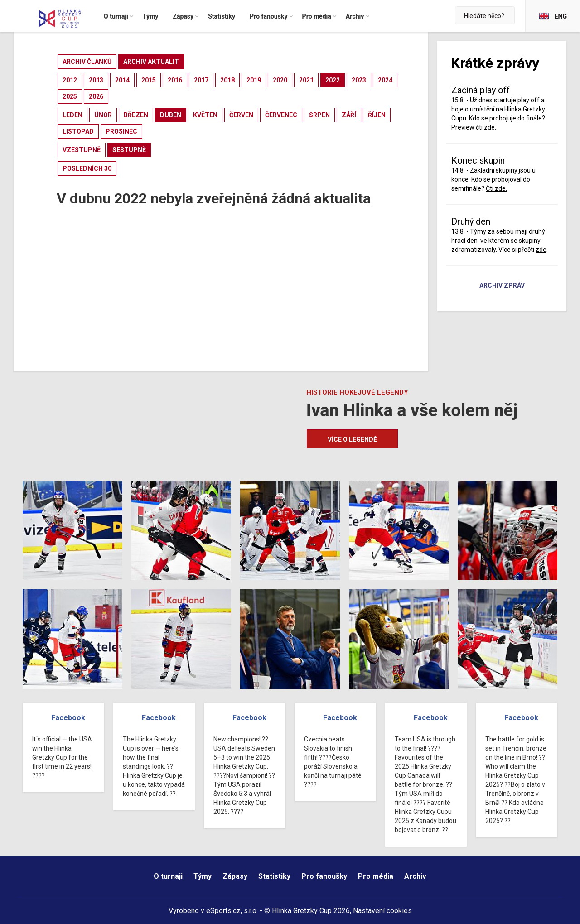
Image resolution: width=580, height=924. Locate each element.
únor (103, 115)
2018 (227, 80)
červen (241, 115)
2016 (175, 80)
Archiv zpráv (502, 286)
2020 (280, 80)
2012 (70, 80)
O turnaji (168, 876)
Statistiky (274, 876)
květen (205, 115)
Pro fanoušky (324, 876)
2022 (333, 80)
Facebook (68, 718)
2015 (149, 80)
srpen (319, 115)
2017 (201, 80)
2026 (96, 96)
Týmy (203, 876)
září (349, 115)
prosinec (121, 131)
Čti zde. (496, 188)
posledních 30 (87, 168)
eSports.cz (223, 911)
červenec (281, 115)
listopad (78, 131)
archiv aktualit (151, 62)
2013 (96, 80)
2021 (306, 80)
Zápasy (235, 876)
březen (136, 115)
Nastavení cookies (382, 911)
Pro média (376, 876)
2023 (359, 80)
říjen (377, 115)
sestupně (129, 150)
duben (171, 115)
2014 (122, 80)
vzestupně (82, 150)
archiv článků (87, 62)
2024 (385, 80)
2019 (254, 80)
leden (72, 115)
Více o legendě (352, 439)
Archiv (415, 876)
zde (489, 127)
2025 (70, 96)
